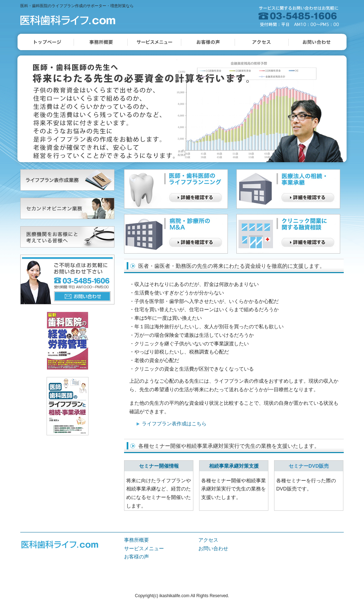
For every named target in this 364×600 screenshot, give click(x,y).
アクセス (208, 540)
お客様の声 (136, 557)
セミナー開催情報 (159, 466)
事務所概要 (136, 540)
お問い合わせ (213, 548)
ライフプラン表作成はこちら (174, 424)
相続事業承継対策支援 (234, 466)
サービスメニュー (144, 548)
